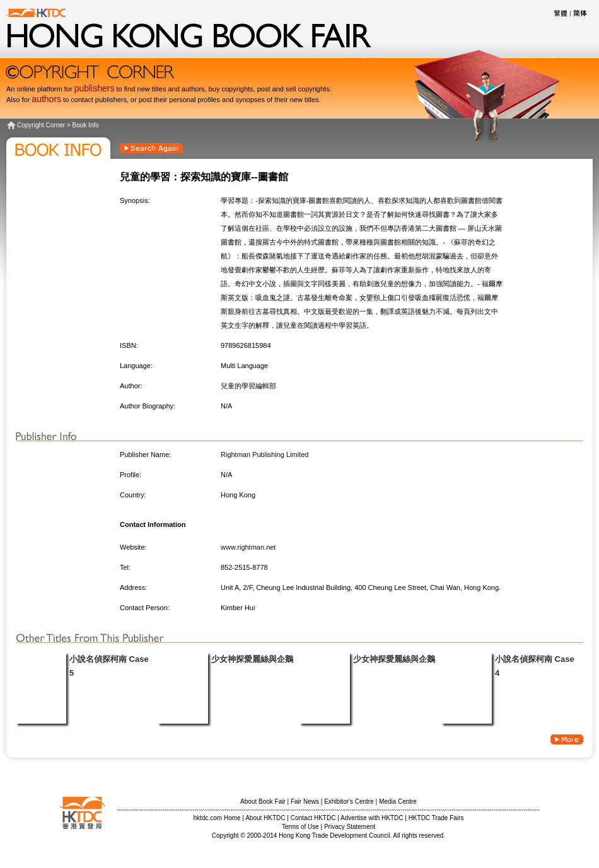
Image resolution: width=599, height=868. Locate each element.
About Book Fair (263, 801)
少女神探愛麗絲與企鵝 (252, 659)
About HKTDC (265, 818)
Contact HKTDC (313, 818)
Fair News (305, 801)
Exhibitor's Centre (349, 801)
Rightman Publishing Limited (265, 454)
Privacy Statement (350, 827)
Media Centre (398, 801)
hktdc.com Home (217, 818)
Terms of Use (300, 827)
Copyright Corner (41, 125)
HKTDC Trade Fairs (436, 818)
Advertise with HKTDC (372, 818)
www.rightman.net (248, 547)
